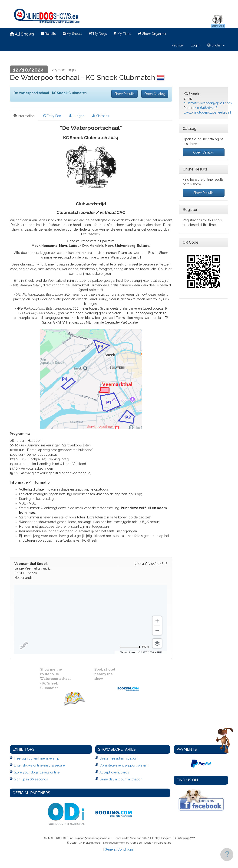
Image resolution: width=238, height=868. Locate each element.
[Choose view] (157, 643)
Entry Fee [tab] (52, 116)
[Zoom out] (157, 630)
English (216, 45)
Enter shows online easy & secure (39, 765)
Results (48, 34)
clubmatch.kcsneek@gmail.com (208, 103)
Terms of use (127, 652)
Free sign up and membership (37, 758)
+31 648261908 (206, 108)
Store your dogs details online (37, 772)
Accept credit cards (114, 772)
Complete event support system (124, 765)
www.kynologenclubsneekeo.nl (207, 112)
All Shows (22, 34)
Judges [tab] (76, 116)
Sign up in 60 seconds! (31, 779)
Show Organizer (152, 34)
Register (178, 45)
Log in (196, 45)
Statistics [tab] (101, 116)
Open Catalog (155, 94)
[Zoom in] (157, 621)
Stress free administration (118, 758)
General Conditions (119, 849)
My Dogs (98, 33)
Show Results (124, 94)
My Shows (72, 34)
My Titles (122, 34)
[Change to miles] (134, 647)
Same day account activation (121, 779)
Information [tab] (24, 116)
